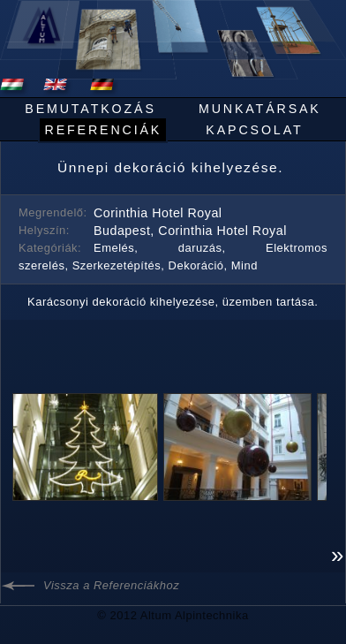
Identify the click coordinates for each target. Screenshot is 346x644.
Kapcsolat (254, 130)
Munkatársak (260, 109)
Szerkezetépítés (117, 265)
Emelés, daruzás (158, 248)
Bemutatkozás (90, 109)
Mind (244, 265)
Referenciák (103, 130)
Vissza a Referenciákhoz (111, 585)
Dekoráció (196, 265)
